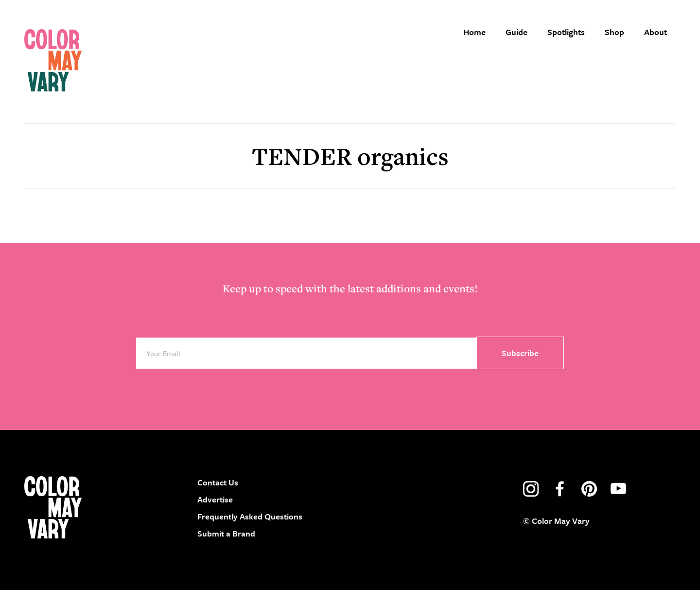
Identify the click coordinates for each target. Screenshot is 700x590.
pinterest (589, 489)
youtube (618, 489)
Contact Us (218, 482)
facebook (560, 489)
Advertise (215, 499)
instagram (531, 489)
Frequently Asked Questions (250, 516)
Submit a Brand (226, 534)
